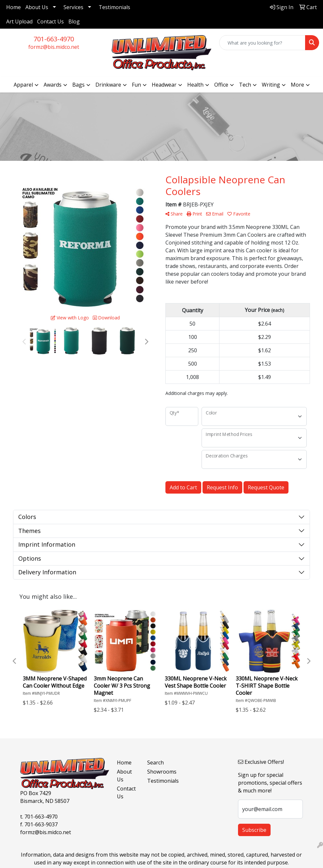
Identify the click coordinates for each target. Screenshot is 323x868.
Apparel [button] (23, 85)
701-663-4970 (54, 39)
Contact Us (50, 21)
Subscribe (254, 830)
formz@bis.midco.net (54, 47)
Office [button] (221, 85)
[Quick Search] (262, 43)
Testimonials (114, 7)
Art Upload (19, 21)
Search (155, 763)
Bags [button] (78, 85)
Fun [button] (136, 85)
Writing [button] (271, 85)
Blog (74, 21)
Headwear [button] (164, 85)
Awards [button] (53, 85)
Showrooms (158, 772)
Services (73, 7)
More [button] (297, 85)
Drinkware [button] (108, 85)
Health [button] (195, 85)
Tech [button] (245, 85)
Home (14, 7)
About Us (37, 7)
